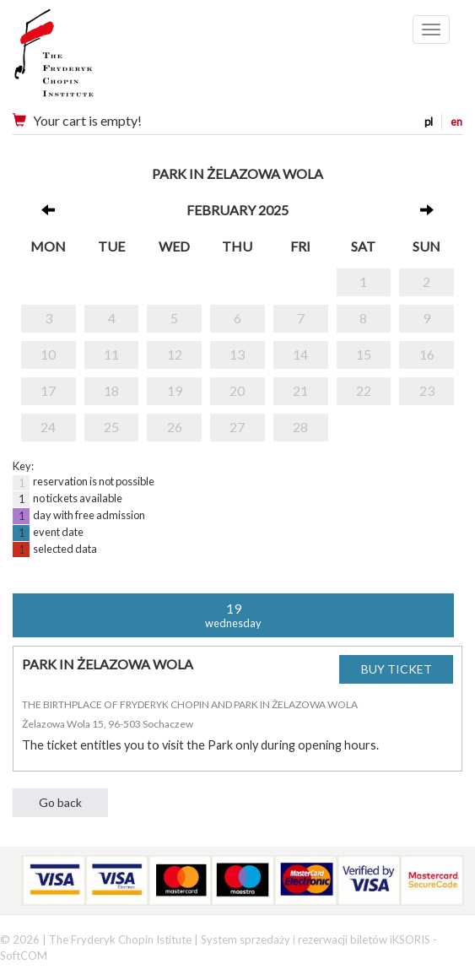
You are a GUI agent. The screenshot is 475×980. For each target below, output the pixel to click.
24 (48, 427)
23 (427, 390)
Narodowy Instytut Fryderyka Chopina (86, 59)
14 (300, 354)
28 (300, 427)
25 (111, 427)
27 (237, 427)
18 (111, 390)
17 (48, 390)
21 (300, 390)
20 (237, 390)
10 (48, 354)
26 (175, 427)
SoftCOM (24, 956)
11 (111, 354)
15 (364, 354)
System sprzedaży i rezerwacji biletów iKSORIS (316, 939)
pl (429, 122)
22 (364, 390)
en (456, 122)
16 (427, 354)
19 (175, 390)
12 (175, 354)
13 (237, 354)
